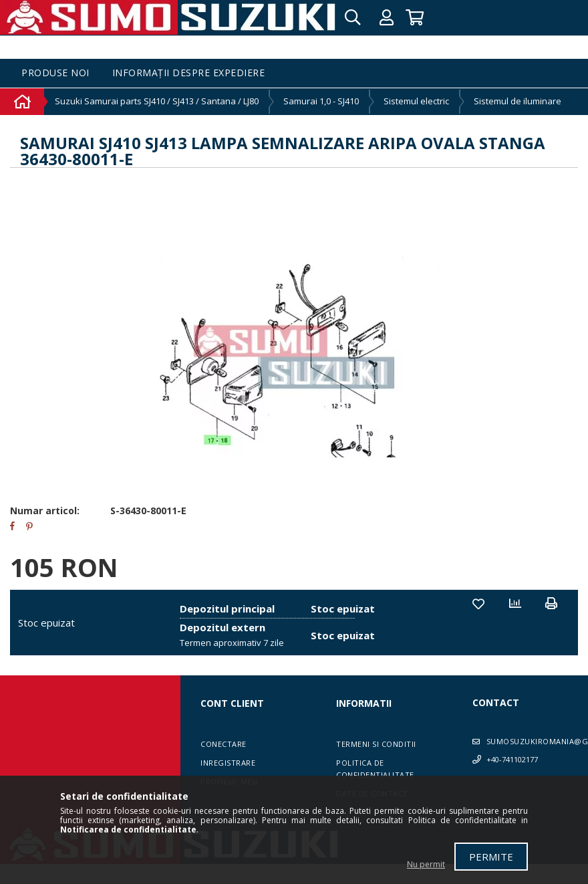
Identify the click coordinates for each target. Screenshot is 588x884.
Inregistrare (228, 763)
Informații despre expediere (189, 73)
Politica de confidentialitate (375, 769)
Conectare (224, 744)
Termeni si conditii (376, 744)
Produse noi (55, 73)
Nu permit (426, 864)
